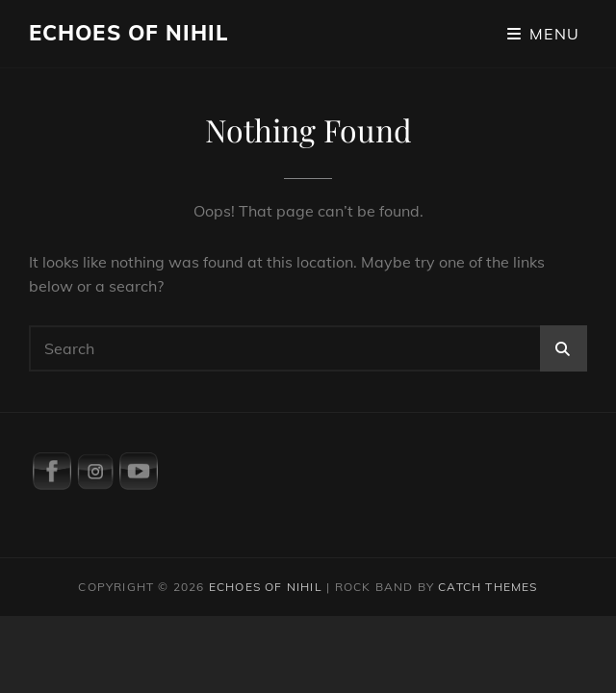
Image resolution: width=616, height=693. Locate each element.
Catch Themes (488, 587)
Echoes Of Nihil (129, 33)
